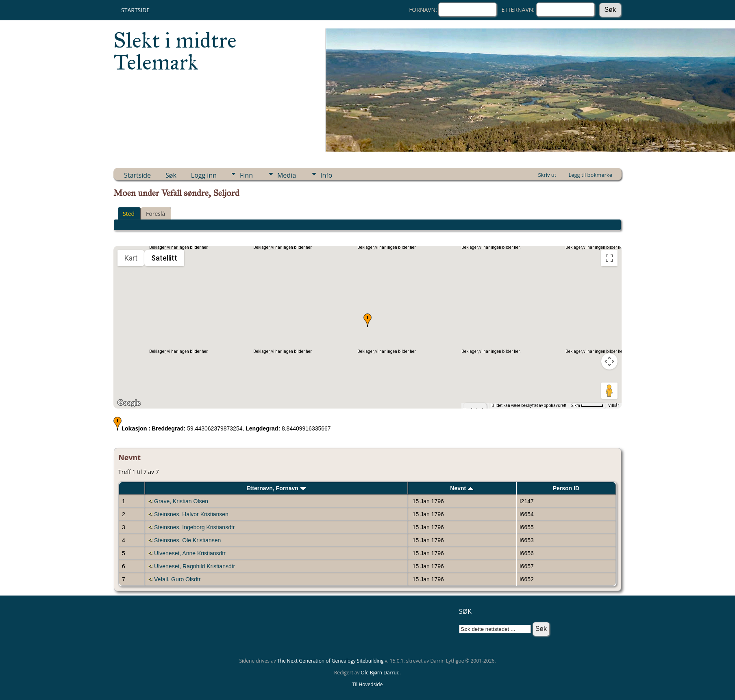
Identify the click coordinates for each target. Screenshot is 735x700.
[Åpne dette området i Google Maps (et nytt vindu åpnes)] (129, 403)
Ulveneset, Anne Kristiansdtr (190, 553)
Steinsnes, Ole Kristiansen (187, 540)
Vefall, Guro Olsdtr (177, 579)
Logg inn (204, 175)
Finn (246, 175)
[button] (367, 320)
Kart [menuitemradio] (131, 258)
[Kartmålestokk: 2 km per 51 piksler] (587, 406)
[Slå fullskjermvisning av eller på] (609, 258)
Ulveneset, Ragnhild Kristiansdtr (195, 566)
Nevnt (462, 488)
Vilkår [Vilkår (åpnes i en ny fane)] (614, 405)
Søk (171, 175)
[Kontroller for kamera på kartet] (609, 361)
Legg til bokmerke (590, 175)
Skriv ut (547, 175)
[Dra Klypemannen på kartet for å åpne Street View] (609, 391)
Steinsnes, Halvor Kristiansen (191, 514)
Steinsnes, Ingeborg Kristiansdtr (194, 527)
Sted (129, 214)
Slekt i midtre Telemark (175, 51)
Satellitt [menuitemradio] (164, 258)
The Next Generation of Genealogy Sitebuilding (331, 661)
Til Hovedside (368, 684)
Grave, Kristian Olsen (181, 501)
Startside (135, 10)
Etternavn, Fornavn (276, 488)
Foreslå (155, 214)
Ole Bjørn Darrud (380, 673)
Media (287, 175)
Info (326, 175)
